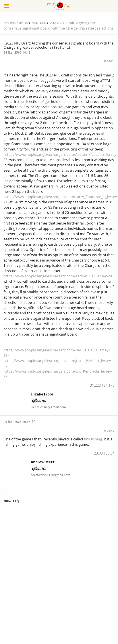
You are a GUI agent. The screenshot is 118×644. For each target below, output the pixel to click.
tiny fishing (93, 439)
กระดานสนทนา (16, 23)
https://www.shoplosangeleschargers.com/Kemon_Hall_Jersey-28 (58, 276)
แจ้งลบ (109, 61)
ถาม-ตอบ (39, 23)
